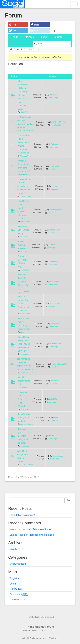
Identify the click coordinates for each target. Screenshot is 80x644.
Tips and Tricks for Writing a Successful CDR (23, 282)
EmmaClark (25, 314)
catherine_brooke (57, 210)
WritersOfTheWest (27, 130)
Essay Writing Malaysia (22, 245)
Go (68, 500)
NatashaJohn (25, 156)
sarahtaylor (25, 174)
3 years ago (52, 439)
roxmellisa (24, 387)
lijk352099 (24, 237)
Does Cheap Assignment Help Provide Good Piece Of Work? (24, 344)
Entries (17, 589)
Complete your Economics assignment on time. (23, 436)
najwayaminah (26, 196)
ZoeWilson (25, 292)
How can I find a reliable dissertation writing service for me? (24, 186)
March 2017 (16, 549)
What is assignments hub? (24, 381)
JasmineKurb (25, 354)
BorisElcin (24, 112)
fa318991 (24, 409)
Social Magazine (37, 638)
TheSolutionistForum (40, 627)
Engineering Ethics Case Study (23, 230)
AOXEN (24, 251)
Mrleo (55, 417)
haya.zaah (24, 332)
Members (30, 37)
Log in (13, 584)
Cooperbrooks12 (26, 464)
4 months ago (56, 125)
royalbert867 (25, 222)
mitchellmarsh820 (27, 372)
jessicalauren (55, 230)
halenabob (25, 270)
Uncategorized (18, 564)
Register (58, 37)
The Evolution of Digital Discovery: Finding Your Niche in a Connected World (23, 95)
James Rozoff (17, 535)
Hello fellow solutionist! (22, 515)
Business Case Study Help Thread (22, 399)
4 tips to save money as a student (24, 417)
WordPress (53, 638)
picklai (52, 436)
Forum (15, 37)
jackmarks (25, 446)
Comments (19, 594)
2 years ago (53, 147)
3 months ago (52, 98)
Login (44, 37)
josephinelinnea (26, 424)
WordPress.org (18, 599)
